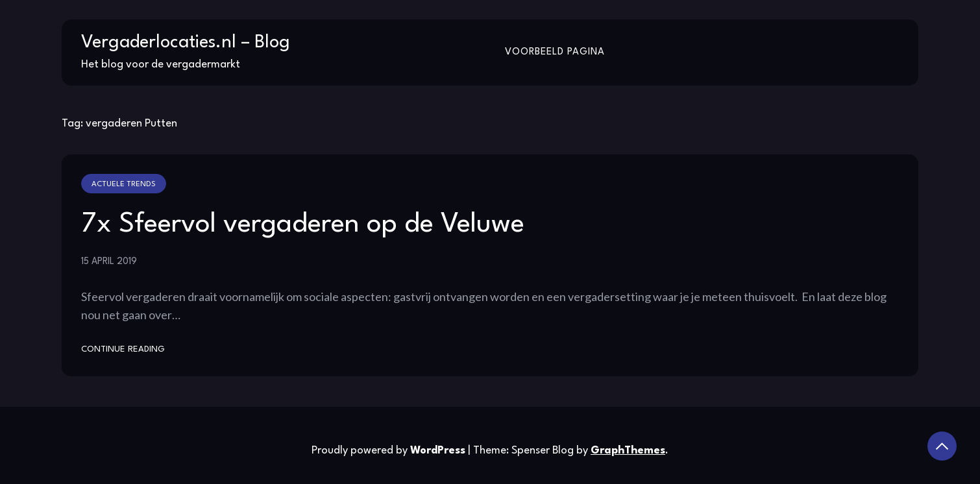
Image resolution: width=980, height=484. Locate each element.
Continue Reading (123, 349)
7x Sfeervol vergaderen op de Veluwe (303, 224)
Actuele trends (124, 184)
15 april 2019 (109, 261)
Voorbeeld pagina (555, 52)
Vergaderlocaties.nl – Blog (186, 43)
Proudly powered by (390, 451)
